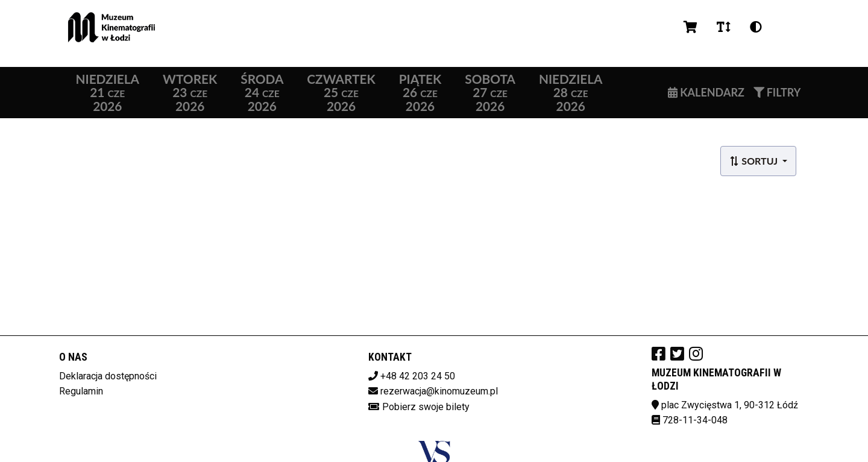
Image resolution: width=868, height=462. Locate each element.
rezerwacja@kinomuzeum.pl (439, 391)
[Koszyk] (690, 27)
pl (787, 27)
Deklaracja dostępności (108, 376)
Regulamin (81, 391)
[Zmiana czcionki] (724, 27)
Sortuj (754, 161)
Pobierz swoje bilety (426, 407)
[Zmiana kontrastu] (756, 27)
